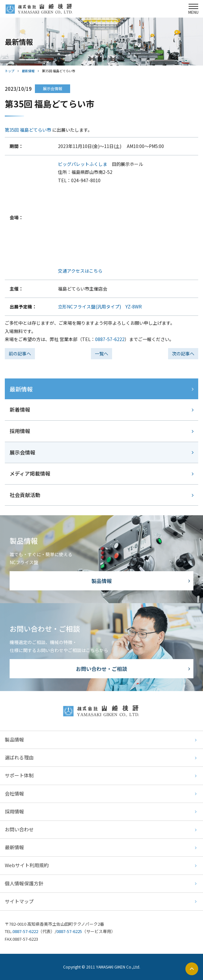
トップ (10, 71)
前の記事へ (20, 354)
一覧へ (101, 354)
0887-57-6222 (110, 339)
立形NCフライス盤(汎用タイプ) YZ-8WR (100, 307)
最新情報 (28, 71)
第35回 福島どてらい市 (28, 130)
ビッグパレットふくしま (83, 164)
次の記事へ (183, 354)
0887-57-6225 (69, 931)
